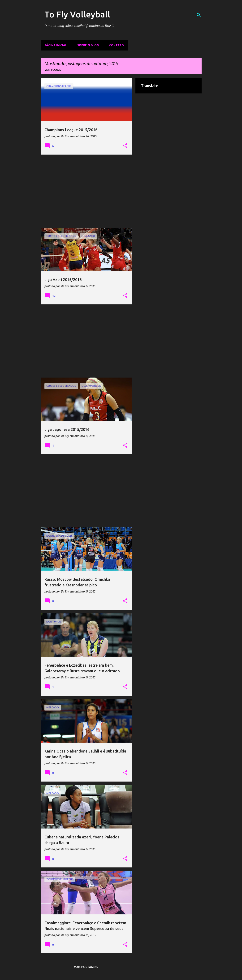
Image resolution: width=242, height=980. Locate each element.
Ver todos (53, 70)
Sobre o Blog (88, 45)
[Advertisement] (86, 191)
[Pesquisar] (199, 15)
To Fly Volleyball (77, 14)
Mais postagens (86, 967)
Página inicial (56, 45)
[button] (125, 146)
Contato (117, 45)
